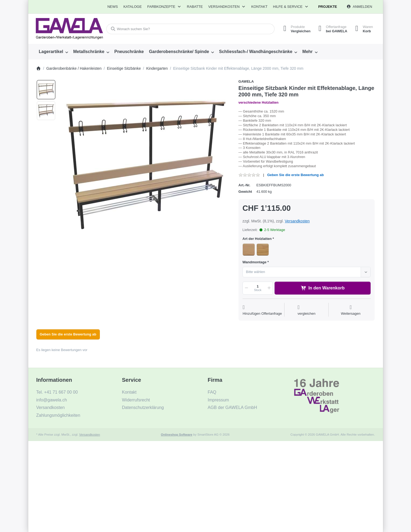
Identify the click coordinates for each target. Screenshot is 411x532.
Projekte (328, 7)
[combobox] (190, 29)
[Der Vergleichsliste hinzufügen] (306, 310)
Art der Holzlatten (257, 239)
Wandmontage (254, 262)
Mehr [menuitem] (307, 52)
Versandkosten (297, 221)
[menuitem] (113, 7)
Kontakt (259, 7)
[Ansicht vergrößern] (145, 164)
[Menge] (258, 288)
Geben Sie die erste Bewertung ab (296, 175)
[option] (46, 90)
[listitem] (145, 164)
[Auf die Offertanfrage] (262, 310)
